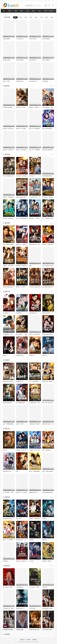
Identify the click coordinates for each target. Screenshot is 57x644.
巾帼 (30, 266)
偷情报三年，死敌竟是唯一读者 (23, 244)
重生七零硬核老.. (46, 60)
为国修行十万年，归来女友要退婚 (37, 450)
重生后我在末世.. (33, 81)
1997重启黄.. (45, 81)
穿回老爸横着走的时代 (48, 176)
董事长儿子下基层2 (21, 287)
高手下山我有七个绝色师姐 (49, 266)
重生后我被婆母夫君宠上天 (49, 492)
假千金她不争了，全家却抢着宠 (23, 334)
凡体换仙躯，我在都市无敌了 (36, 424)
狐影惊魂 (44, 540)
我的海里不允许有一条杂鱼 (49, 424)
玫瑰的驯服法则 (33, 313)
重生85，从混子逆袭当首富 (22, 150)
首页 (4, 11)
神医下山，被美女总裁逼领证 (36, 334)
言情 (28, 11)
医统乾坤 (44, 519)
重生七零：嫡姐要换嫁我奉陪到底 (37, 129)
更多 (52, 86)
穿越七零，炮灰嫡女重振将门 (10, 197)
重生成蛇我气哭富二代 (8, 519)
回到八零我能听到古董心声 (9, 176)
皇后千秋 (5, 450)
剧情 (52, 17)
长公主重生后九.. (20, 39)
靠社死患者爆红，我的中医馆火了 (37, 403)
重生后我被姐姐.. (46, 39)
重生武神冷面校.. (20, 60)
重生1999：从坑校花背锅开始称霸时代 (25, 129)
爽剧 (22, 11)
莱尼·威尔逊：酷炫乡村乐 (9, 587)
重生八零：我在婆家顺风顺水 (36, 150)
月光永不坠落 (32, 608)
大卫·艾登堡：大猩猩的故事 (36, 587)
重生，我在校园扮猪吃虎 (22, 218)
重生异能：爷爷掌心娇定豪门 (10, 129)
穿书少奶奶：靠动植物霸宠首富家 (24, 176)
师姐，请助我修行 (47, 450)
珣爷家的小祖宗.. (20, 81)
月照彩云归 (32, 355)
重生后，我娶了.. (7, 81)
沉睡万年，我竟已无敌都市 (9, 266)
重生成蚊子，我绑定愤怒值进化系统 (38, 218)
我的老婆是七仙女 (7, 471)
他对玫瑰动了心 (7, 313)
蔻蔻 (17, 471)
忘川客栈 (31, 561)
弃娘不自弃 (45, 587)
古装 (39, 11)
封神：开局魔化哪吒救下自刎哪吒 (11, 424)
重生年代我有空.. (33, 39)
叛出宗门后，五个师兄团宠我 (23, 492)
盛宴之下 (5, 355)
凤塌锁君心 (6, 561)
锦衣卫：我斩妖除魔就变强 (35, 471)
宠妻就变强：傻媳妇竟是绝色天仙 (24, 266)
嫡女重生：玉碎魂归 (34, 107)
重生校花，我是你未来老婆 (9, 150)
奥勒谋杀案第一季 (20, 608)
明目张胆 (44, 355)
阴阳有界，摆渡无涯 (47, 561)
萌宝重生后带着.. (7, 60)
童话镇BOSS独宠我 (8, 107)
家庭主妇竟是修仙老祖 (8, 287)
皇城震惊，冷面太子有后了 (22, 450)
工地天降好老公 (20, 587)
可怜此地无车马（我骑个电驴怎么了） (12, 608)
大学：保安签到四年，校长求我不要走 (38, 382)
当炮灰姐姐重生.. (7, 39)
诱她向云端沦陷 (46, 313)
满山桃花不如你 (20, 355)
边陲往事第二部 (20, 382)
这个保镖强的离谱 (20, 403)
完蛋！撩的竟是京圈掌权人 (9, 244)
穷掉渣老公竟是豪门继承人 (35, 287)
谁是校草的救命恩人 (8, 403)
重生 (10, 11)
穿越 (16, 11)
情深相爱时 (19, 313)
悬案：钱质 (19, 519)
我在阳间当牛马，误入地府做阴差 (24, 540)
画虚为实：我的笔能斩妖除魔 (36, 519)
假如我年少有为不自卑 (8, 382)
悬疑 (47, 17)
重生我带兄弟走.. (33, 60)
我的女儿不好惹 (20, 424)
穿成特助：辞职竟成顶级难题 (49, 244)
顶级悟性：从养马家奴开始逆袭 (10, 218)
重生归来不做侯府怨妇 (48, 150)
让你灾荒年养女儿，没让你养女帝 (37, 197)
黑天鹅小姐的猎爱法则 (48, 334)
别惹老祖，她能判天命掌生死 (23, 561)
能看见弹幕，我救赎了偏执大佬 (50, 382)
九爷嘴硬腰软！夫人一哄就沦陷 (10, 334)
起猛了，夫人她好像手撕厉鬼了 (10, 540)
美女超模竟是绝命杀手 (48, 287)
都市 (33, 11)
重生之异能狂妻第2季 (47, 129)
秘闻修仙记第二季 (33, 492)
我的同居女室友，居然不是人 (36, 244)
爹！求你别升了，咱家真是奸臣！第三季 (12, 492)
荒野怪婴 (31, 540)
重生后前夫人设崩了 (21, 107)
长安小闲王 (32, 176)
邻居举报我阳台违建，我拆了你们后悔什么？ (27, 197)
